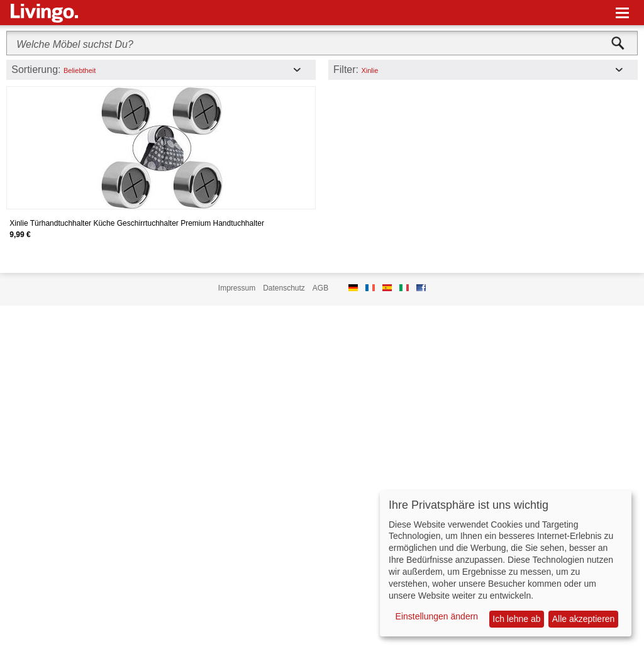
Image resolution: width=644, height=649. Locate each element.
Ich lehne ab (516, 619)
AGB (320, 288)
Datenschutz (284, 288)
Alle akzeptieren (584, 619)
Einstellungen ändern (437, 616)
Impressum (237, 288)
